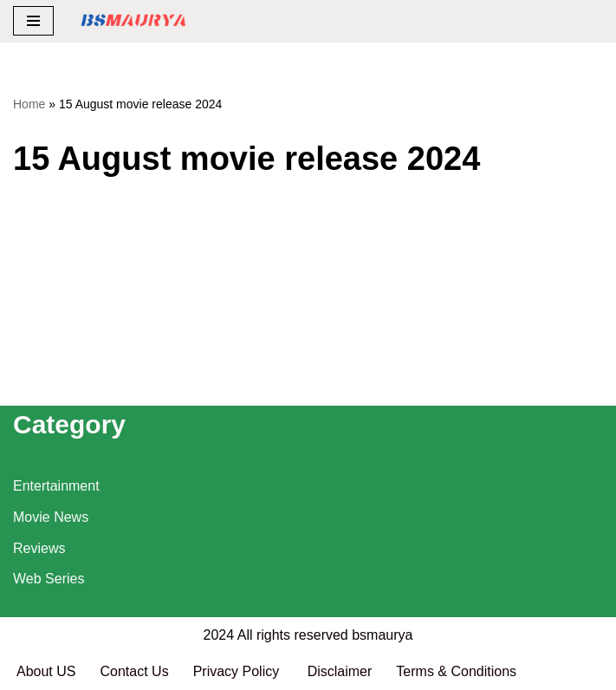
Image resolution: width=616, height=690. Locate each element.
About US (46, 671)
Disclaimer (340, 671)
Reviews (39, 548)
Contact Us (134, 671)
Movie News (51, 517)
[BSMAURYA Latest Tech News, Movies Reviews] (133, 21)
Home (29, 104)
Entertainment (56, 486)
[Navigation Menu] (33, 21)
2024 (219, 635)
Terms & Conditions (456, 671)
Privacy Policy (238, 671)
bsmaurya (382, 635)
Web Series (49, 579)
